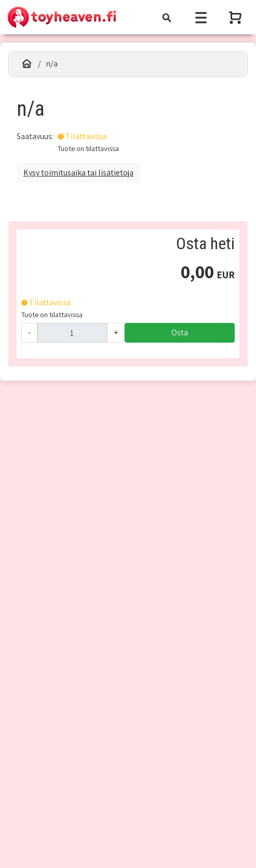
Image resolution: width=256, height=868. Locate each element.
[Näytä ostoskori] (236, 17)
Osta (180, 333)
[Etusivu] (27, 64)
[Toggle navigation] (167, 17)
